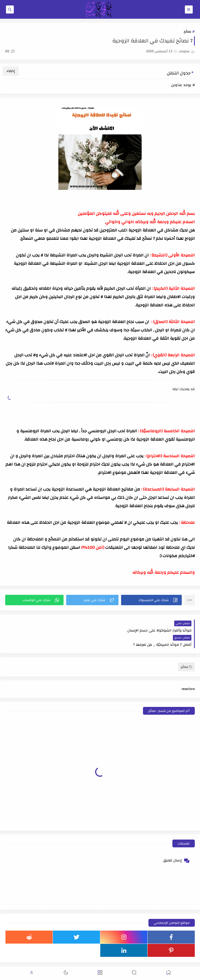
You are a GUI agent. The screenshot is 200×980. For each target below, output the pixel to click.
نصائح (187, 31)
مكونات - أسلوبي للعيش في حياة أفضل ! (133, 963)
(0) (10, 51)
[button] (151, 600)
